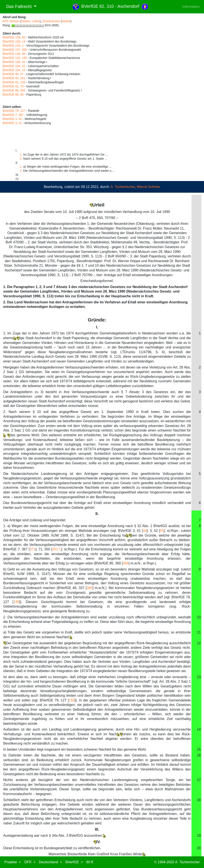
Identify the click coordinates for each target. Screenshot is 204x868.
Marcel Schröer (149, 187)
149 (16, 602)
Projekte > (13, 862)
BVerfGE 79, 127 (14, 111)
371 (32, 549)
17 (199, 780)
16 (199, 755)
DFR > (30, 862)
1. (21, 154)
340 (89, 588)
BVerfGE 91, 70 (13, 86)
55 (162, 531)
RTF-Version (11, 21)
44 (145, 531)
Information (191, 7)
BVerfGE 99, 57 (13, 74)
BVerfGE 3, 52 (12, 119)
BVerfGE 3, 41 (12, 123)
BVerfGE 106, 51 (14, 62)
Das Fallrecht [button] (18, 6)
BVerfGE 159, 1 (13, 46)
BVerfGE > (74, 862)
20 (199, 848)
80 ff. (90, 862)
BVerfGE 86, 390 (14, 90)
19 (199, 836)
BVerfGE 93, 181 (14, 78)
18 (199, 800)
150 (72, 700)
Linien (36, 21)
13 (199, 677)
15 (199, 749)
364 (126, 563)
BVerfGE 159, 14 (14, 41)
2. (21, 159)
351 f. (57, 549)
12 (199, 643)
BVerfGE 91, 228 (14, 82)
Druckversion (51, 21)
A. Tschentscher (123, 187)
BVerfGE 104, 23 (14, 70)
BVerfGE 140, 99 (14, 54)
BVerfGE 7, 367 (13, 115)
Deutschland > (50, 862)
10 (199, 617)
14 (199, 729)
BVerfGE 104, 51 (14, 66)
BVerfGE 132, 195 (15, 58)
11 (199, 632)
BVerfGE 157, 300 (15, 50)
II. (97, 514)
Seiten (26, 21)
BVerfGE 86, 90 (13, 95)
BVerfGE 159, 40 (14, 37)
